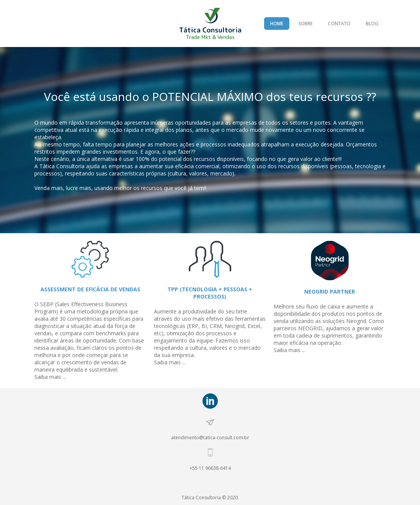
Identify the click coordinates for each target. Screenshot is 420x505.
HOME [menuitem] (277, 24)
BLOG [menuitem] (372, 24)
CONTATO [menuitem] (339, 24)
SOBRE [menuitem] (306, 24)
